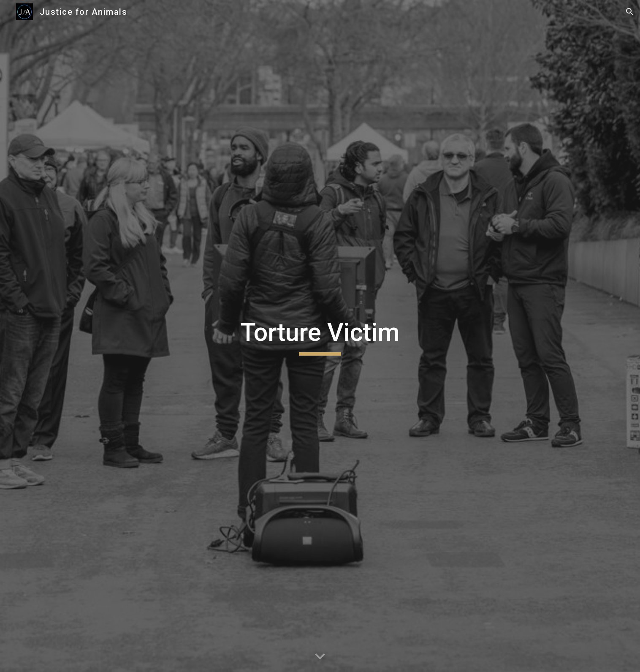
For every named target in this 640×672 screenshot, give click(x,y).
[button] (630, 12)
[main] (320, 336)
